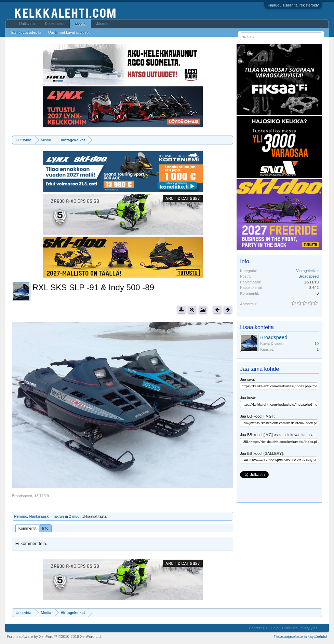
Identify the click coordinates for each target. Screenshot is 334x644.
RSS (323, 628)
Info (45, 528)
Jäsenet (103, 24)
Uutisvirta (27, 24)
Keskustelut (55, 24)
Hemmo (21, 516)
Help (275, 628)
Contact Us (258, 628)
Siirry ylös (309, 628)
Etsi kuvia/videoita (26, 32)
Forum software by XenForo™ (54, 636)
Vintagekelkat (307, 271)
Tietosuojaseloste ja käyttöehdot (300, 636)
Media (80, 24)
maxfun (58, 516)
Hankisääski (39, 516)
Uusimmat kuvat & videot (69, 32)
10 (317, 344)
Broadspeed (22, 496)
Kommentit (28, 528)
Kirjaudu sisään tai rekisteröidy (293, 5)
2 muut (75, 516)
